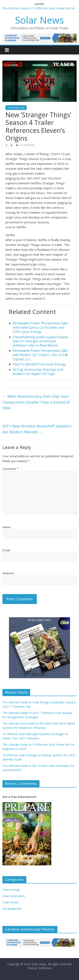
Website (8, 573)
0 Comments (25, 145)
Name (7, 527)
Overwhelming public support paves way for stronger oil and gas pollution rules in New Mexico (40, 341)
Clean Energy (11, 890)
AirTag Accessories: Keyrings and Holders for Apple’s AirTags (38, 372)
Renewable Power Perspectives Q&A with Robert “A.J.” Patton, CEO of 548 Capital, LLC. (40, 355)
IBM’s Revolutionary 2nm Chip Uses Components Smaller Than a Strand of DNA (36, 402)
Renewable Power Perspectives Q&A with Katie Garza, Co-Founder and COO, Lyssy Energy (40, 327)
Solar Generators (14, 896)
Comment (10, 469)
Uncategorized (16, 108)
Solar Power (10, 902)
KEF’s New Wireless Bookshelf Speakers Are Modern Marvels (37, 429)
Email (6, 550)
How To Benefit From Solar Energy (39, 364)
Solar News (39, 20)
